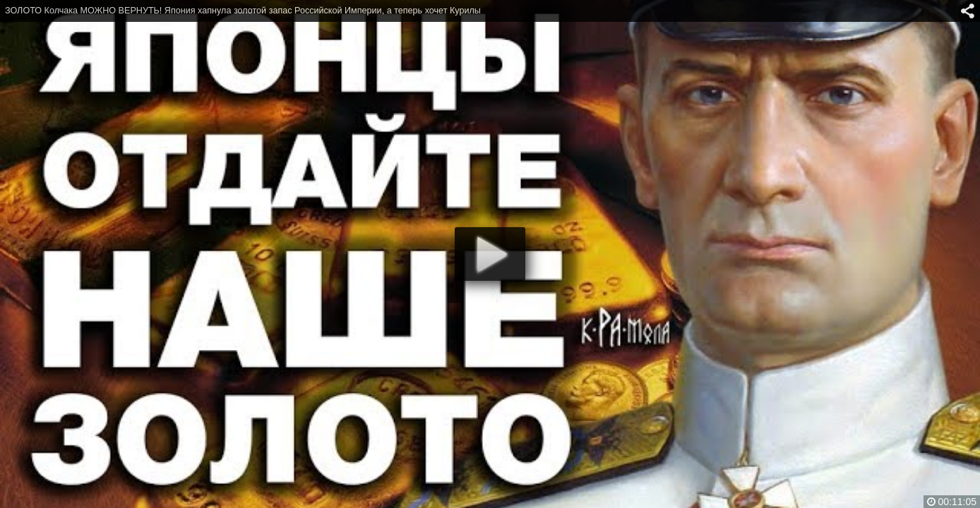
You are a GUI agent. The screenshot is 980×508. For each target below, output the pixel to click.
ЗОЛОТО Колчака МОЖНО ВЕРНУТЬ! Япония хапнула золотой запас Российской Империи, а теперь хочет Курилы (243, 11)
